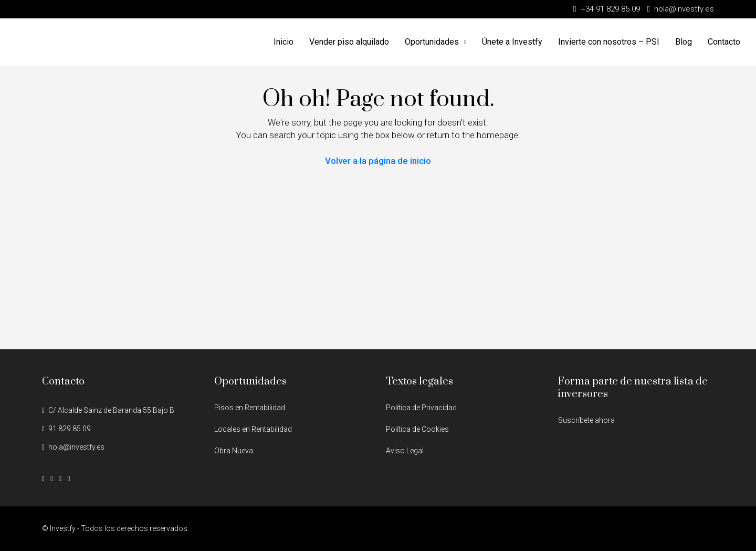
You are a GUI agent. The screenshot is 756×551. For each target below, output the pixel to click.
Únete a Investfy (512, 42)
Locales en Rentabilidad (253, 429)
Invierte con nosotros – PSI (609, 42)
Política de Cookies (417, 429)
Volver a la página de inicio (378, 161)
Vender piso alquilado (349, 42)
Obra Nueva (234, 451)
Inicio (283, 42)
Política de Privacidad (421, 408)
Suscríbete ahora (586, 420)
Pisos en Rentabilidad (250, 408)
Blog (684, 42)
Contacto (724, 42)
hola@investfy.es (76, 447)
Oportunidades (432, 42)
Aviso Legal (405, 451)
